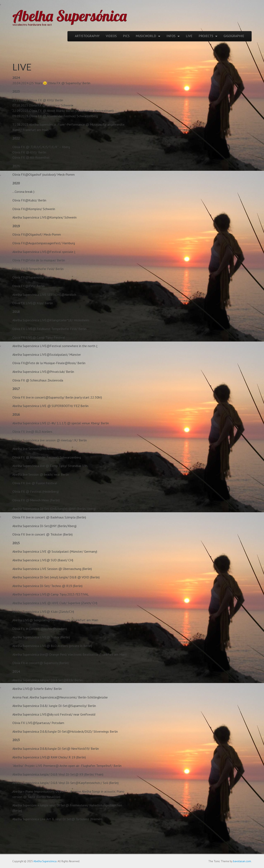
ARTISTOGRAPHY (87, 36)
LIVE (189, 36)
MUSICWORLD (146, 36)
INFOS (171, 36)
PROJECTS (206, 36)
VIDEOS (111, 36)
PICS (126, 36)
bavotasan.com (242, 861)
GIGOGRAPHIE (234, 36)
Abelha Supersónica (70, 16)
